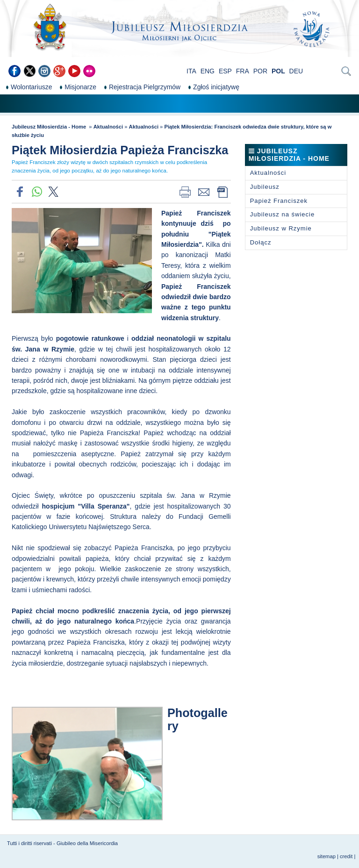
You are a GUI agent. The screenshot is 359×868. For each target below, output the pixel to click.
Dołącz (261, 242)
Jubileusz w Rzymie (281, 228)
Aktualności (108, 127)
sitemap (327, 856)
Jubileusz (265, 187)
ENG (208, 71)
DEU (296, 71)
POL (278, 71)
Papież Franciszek (279, 201)
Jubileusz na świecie (283, 214)
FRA (243, 71)
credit (346, 856)
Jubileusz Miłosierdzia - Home (50, 127)
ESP (225, 71)
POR (260, 71)
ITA (191, 71)
